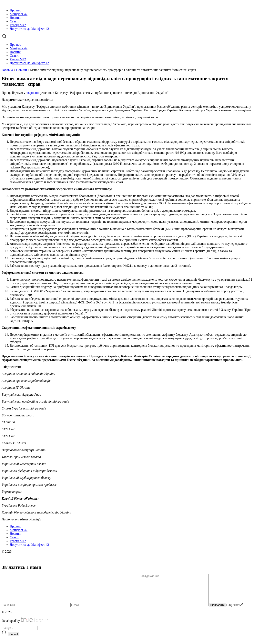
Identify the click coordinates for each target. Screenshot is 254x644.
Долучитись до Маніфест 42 (29, 29)
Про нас (15, 10)
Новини (15, 18)
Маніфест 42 (19, 14)
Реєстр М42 (18, 25)
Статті (14, 21)
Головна (7, 70)
